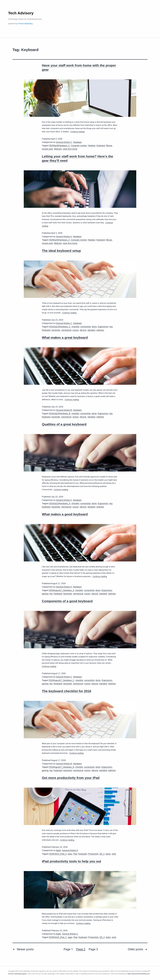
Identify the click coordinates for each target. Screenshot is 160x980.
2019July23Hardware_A (60, 503)
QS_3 (102, 854)
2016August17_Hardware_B (62, 767)
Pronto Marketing (25, 24)
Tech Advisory (21, 13)
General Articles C (64, 142)
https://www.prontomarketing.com (139, 974)
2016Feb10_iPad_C (58, 937)
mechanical (66, 330)
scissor (76, 330)
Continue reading (77, 132)
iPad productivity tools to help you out (71, 861)
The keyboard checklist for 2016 (67, 691)
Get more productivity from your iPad (71, 778)
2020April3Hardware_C (59, 146)
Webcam (58, 149)
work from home (70, 149)
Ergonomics (103, 327)
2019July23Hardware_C (60, 327)
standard (91, 330)
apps (70, 854)
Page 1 (68, 949)
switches (100, 330)
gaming (45, 594)
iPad (75, 854)
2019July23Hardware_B (60, 414)
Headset (92, 146)
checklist (75, 327)
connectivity (85, 327)
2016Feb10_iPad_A (58, 854)
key (111, 327)
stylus (108, 854)
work (114, 854)
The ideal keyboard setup (61, 251)
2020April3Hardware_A (59, 240)
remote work (47, 149)
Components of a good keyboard (67, 601)
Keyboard (101, 146)
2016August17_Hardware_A (62, 590)
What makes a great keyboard (65, 338)
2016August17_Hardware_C (62, 680)
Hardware (77, 142)
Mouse (109, 146)
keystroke (56, 330)
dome (94, 327)
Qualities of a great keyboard (64, 424)
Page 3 (93, 949)
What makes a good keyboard (65, 514)
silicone (83, 330)
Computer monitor (79, 146)
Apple (58, 850)
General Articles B (64, 410)
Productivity (93, 854)
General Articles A (64, 237)
